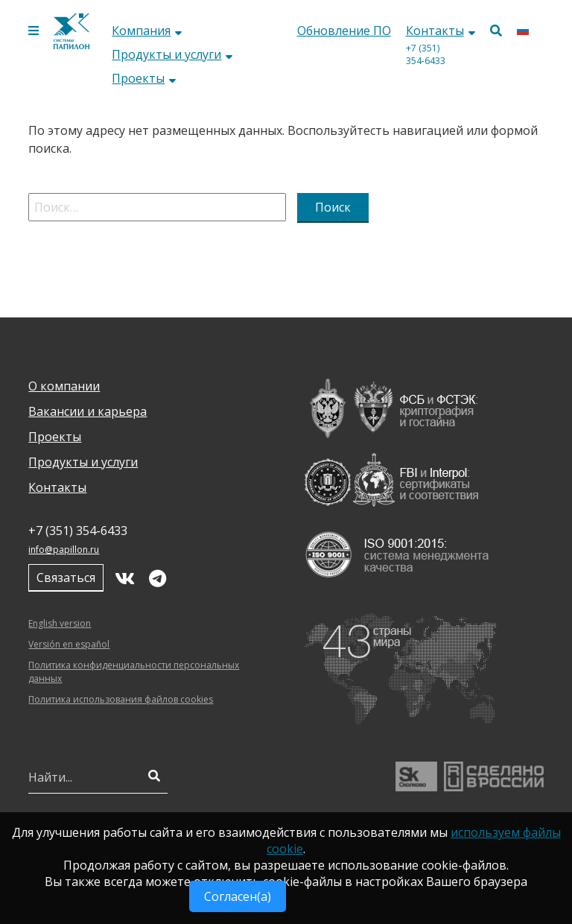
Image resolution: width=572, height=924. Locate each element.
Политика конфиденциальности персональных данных (134, 672)
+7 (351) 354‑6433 (426, 54)
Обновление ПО (344, 31)
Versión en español (69, 644)
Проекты (144, 78)
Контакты (441, 31)
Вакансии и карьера (88, 411)
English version (60, 623)
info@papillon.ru (64, 550)
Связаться (66, 577)
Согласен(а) (238, 896)
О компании (64, 386)
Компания (147, 31)
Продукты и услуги (172, 54)
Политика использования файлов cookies (121, 699)
